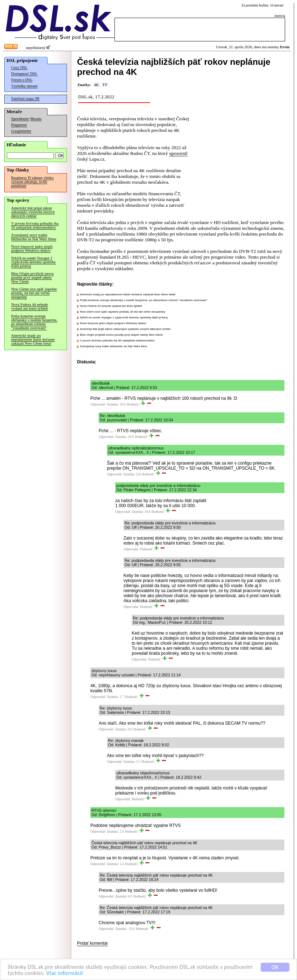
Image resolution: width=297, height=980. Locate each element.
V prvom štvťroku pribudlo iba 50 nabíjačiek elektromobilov (35, 225)
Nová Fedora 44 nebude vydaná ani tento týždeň (30, 306)
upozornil (178, 153)
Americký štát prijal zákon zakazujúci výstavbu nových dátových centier (33, 212)
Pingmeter (19, 125)
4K (96, 85)
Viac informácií (64, 973)
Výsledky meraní (24, 86)
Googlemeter (21, 131)
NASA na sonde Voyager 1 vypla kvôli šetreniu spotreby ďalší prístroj (33, 262)
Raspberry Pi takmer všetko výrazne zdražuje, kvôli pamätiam (32, 182)
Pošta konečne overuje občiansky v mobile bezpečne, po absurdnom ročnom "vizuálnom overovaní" (34, 322)
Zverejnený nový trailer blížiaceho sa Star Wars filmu (34, 237)
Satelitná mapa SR (25, 99)
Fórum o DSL (22, 80)
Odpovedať (98, 404)
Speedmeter (20, 119)
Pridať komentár (93, 943)
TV (105, 85)
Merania (36, 119)
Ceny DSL (19, 68)
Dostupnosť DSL (24, 74)
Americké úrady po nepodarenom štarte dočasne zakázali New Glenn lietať (33, 339)
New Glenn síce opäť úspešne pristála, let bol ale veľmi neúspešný (34, 293)
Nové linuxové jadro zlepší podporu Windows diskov (32, 249)
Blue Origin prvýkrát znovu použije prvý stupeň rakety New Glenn (32, 278)
